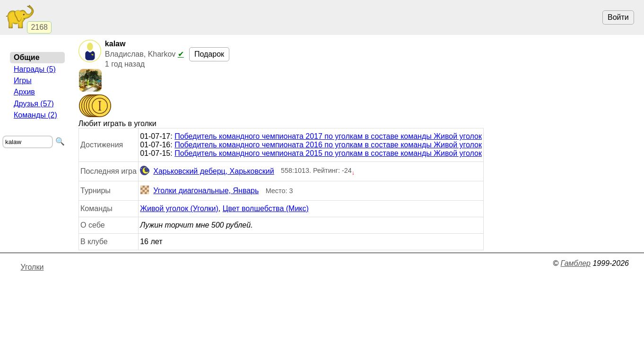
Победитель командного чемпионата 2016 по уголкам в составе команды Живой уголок (328, 145)
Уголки (32, 267)
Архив (24, 92)
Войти (618, 17)
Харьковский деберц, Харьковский (207, 171)
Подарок (209, 54)
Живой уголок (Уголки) (179, 208)
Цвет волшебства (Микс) (266, 208)
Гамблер (575, 263)
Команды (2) (35, 115)
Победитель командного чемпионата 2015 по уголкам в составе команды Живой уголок (328, 153)
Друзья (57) (34, 104)
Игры (23, 81)
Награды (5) (35, 69)
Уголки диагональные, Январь (199, 191)
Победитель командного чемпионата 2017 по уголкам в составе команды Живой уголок (328, 136)
